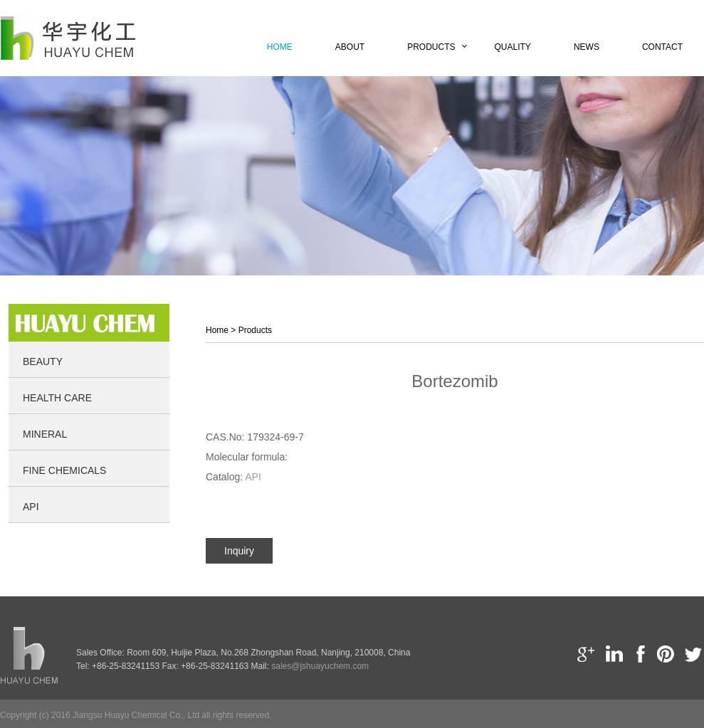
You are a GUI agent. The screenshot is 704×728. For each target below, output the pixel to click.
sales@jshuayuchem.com (320, 666)
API (31, 507)
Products (431, 47)
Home (280, 47)
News (587, 47)
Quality (513, 47)
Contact (662, 47)
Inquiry (239, 551)
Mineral (45, 434)
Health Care (57, 398)
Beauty (43, 362)
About (350, 47)
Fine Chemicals (64, 470)
